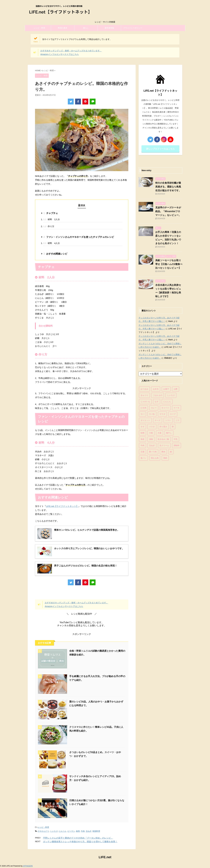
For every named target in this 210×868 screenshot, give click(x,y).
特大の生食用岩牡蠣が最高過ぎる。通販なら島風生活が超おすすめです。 (168, 187)
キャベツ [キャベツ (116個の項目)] (165, 408)
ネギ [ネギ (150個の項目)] (142, 427)
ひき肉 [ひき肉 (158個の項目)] (143, 408)
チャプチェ (51, 213)
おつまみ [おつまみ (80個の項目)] (144, 389)
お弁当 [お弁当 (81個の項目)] (156, 389)
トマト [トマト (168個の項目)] (168, 420)
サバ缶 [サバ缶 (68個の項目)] (152, 414)
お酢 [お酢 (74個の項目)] (176, 389)
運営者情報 (109, 28)
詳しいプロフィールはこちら (160, 149)
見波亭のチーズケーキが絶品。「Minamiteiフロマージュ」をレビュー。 (168, 211)
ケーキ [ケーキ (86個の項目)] (177, 408)
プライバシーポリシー (133, 28)
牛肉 (83, 831)
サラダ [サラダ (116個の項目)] (162, 414)
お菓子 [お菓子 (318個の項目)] (166, 389)
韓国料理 (96, 831)
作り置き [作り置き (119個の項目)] (163, 427)
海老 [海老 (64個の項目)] (142, 439)
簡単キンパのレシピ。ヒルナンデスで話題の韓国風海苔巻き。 (87, 530)
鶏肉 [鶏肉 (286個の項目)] (165, 458)
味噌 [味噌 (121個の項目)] (142, 433)
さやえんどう (43, 831)
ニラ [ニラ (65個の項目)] (177, 420)
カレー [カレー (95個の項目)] (154, 408)
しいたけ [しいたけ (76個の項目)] (171, 395)
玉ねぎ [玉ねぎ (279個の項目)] (152, 445)
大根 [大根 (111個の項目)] (151, 433)
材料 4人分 (52, 243)
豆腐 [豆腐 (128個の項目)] (142, 452)
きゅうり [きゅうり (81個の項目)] (144, 395)
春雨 (78, 831)
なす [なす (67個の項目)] (157, 402)
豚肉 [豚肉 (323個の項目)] (163, 452)
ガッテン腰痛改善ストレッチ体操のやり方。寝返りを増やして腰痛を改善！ (80, 842)
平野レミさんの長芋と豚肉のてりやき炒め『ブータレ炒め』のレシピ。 (78, 838)
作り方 (49, 226)
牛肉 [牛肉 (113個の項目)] (142, 445)
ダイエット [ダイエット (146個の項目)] (145, 420)
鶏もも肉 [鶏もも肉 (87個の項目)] (155, 458)
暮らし (86, 28)
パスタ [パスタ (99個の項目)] (152, 427)
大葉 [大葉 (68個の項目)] (160, 433)
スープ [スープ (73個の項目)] (173, 414)
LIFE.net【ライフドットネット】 (62, 506)
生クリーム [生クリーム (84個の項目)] (164, 445)
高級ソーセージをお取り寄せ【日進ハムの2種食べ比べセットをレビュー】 (169, 264)
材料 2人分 (52, 219)
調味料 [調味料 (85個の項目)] (177, 445)
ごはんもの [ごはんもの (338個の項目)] (158, 395)
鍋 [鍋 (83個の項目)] (171, 452)
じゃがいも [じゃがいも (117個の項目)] (145, 402)
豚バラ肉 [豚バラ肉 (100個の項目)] (153, 452)
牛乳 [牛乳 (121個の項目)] (176, 439)
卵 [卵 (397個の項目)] (173, 427)
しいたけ (54, 831)
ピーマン (71, 831)
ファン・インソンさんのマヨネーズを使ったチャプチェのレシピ (79, 237)
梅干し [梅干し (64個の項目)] (169, 433)
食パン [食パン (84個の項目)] (143, 458)
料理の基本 (63, 28)
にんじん (63, 831)
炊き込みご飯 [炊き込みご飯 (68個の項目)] (163, 439)
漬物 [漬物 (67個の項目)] (151, 439)
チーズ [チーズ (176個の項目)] (158, 420)
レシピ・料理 (39, 28)
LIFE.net (105, 857)
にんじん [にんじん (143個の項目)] (167, 402)
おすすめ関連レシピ (55, 254)
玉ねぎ (89, 831)
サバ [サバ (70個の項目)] (142, 414)
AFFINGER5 (28, 866)
